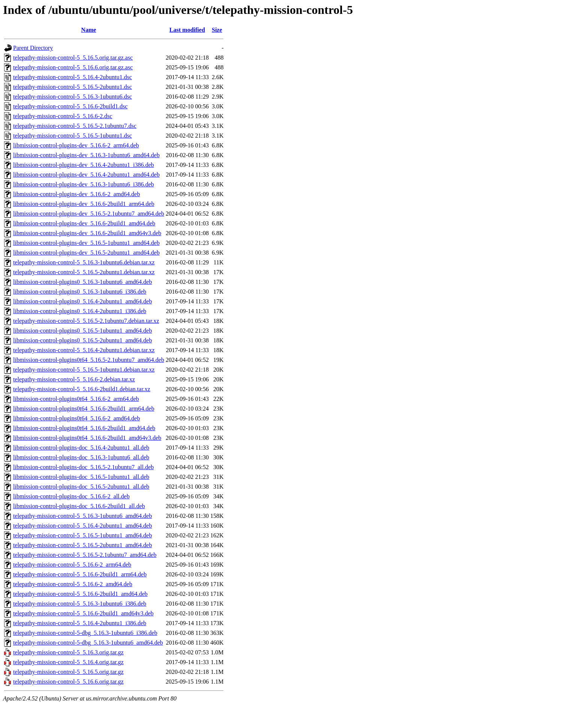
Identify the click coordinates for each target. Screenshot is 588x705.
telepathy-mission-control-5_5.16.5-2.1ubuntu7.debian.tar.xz (86, 321)
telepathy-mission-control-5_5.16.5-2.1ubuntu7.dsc (75, 126)
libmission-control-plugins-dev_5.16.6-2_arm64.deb (76, 145)
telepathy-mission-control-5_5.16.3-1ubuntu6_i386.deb (80, 604)
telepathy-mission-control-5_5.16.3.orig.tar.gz (68, 652)
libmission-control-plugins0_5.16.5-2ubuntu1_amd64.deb (82, 340)
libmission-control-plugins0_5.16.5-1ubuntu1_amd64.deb (82, 331)
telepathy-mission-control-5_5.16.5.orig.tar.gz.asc (73, 58)
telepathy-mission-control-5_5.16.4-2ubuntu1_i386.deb (80, 623)
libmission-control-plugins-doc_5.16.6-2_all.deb (71, 496)
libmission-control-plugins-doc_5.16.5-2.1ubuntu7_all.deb (83, 467)
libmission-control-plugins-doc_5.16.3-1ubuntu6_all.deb (81, 457)
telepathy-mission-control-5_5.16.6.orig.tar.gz (68, 682)
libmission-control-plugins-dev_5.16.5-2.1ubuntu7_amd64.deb (89, 214)
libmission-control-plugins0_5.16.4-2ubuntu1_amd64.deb (82, 301)
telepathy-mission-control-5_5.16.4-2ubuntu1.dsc (73, 77)
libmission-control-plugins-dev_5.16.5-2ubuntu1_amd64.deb (86, 253)
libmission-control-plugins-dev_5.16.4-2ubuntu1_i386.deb (84, 165)
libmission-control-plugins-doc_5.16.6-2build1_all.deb (79, 506)
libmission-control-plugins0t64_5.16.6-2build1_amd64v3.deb (87, 438)
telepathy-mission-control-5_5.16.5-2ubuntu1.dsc (73, 87)
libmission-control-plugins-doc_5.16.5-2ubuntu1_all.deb (81, 487)
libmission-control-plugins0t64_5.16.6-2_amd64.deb (76, 418)
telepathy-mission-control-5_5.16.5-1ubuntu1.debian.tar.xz (84, 370)
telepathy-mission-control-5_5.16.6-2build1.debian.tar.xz (82, 389)
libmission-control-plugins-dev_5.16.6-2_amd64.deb (76, 194)
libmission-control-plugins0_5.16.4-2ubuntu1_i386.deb (80, 311)
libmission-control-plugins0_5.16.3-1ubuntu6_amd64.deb (82, 282)
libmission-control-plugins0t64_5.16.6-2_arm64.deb (76, 399)
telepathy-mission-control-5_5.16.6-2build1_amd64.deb (80, 594)
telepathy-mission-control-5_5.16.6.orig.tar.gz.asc (73, 67)
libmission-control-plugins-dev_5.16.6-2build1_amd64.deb (84, 223)
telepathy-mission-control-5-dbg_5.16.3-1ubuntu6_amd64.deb (88, 643)
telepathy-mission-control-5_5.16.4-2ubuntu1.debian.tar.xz (84, 350)
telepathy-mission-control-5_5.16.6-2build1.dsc (70, 106)
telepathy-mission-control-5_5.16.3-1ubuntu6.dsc (73, 97)
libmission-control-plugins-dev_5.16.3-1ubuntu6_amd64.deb (86, 155)
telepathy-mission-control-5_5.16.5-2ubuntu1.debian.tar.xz (84, 272)
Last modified (187, 30)
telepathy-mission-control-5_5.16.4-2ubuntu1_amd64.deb (82, 526)
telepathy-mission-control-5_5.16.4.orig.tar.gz (68, 662)
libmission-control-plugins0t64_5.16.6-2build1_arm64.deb (84, 409)
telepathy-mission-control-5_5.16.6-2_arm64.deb (72, 565)
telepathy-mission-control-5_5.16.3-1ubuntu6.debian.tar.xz (84, 262)
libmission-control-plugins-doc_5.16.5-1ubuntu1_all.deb (81, 477)
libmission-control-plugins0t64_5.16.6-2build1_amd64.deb (84, 428)
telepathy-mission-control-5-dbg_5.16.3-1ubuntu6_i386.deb (85, 633)
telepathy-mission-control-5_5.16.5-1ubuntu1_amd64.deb (82, 535)
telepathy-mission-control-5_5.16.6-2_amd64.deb (73, 584)
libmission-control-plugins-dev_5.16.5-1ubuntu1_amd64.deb (86, 243)
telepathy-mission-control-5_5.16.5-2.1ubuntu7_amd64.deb (85, 555)
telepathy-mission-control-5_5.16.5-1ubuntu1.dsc (73, 136)
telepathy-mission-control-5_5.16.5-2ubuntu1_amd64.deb (82, 545)
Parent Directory (33, 48)
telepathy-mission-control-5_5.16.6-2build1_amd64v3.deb (83, 613)
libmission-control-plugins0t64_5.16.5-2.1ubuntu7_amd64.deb (89, 360)
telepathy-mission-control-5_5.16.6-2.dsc (63, 116)
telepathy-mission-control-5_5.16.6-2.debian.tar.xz (74, 379)
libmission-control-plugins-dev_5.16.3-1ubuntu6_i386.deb (84, 184)
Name (88, 30)
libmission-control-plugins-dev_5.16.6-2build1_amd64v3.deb (87, 233)
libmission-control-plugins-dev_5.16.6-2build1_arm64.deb (84, 204)
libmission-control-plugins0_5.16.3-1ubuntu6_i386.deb (80, 292)
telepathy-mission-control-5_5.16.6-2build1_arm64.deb (80, 574)
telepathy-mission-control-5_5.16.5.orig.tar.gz (68, 672)
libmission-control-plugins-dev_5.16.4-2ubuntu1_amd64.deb (86, 175)
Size (217, 30)
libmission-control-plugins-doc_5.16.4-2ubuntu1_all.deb (81, 448)
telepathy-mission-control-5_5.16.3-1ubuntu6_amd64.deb (82, 516)
